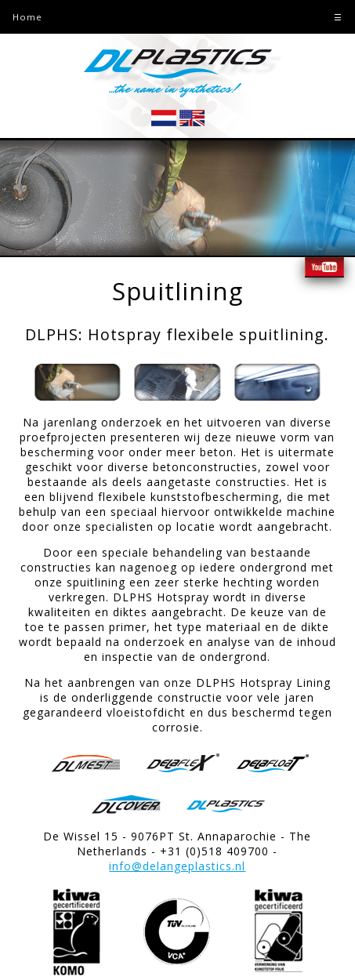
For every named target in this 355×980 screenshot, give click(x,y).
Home (27, 17)
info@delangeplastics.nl (177, 866)
